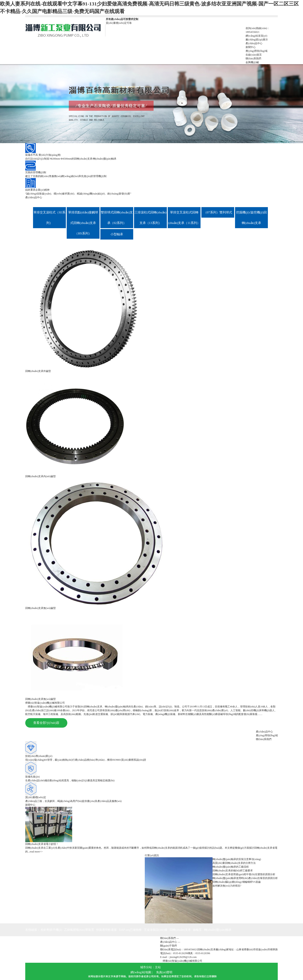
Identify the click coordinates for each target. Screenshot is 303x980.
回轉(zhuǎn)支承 (180, 930)
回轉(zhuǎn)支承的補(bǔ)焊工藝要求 (233, 871)
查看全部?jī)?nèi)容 (46, 723)
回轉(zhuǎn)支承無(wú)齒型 (41, 608)
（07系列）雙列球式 (218, 212)
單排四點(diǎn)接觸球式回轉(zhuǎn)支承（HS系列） (83, 223)
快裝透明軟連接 (106, 930)
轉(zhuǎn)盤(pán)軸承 (218, 930)
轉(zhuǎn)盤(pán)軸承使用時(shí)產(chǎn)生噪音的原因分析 (245, 878)
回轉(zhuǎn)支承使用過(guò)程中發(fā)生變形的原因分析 (244, 874)
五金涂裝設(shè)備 (156, 930)
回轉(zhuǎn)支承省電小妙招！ (42, 844)
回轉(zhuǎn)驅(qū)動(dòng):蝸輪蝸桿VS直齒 (237, 882)
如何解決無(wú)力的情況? (227, 886)
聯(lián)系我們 (264, 739)
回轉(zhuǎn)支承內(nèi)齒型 (41, 476)
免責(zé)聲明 (164, 972)
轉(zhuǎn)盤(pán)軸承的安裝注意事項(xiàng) (237, 859)
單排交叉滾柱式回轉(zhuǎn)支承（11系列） (184, 218)
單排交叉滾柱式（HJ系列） (49, 218)
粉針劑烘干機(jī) (51, 930)
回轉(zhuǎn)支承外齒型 (38, 371)
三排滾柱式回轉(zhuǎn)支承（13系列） (150, 218)
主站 (158, 967)
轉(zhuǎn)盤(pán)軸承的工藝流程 (231, 867)
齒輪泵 (197, 930)
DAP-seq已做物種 (130, 930)
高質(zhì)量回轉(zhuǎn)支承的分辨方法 (234, 863)
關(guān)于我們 (168, 946)
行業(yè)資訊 (152, 855)
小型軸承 (117, 234)
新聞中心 (30, 805)
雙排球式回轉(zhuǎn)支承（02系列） (117, 218)
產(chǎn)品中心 (34, 197)
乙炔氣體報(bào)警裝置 (79, 930)
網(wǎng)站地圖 (141, 972)
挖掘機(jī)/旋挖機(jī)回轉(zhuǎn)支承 (251, 218)
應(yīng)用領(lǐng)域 (267, 735)
